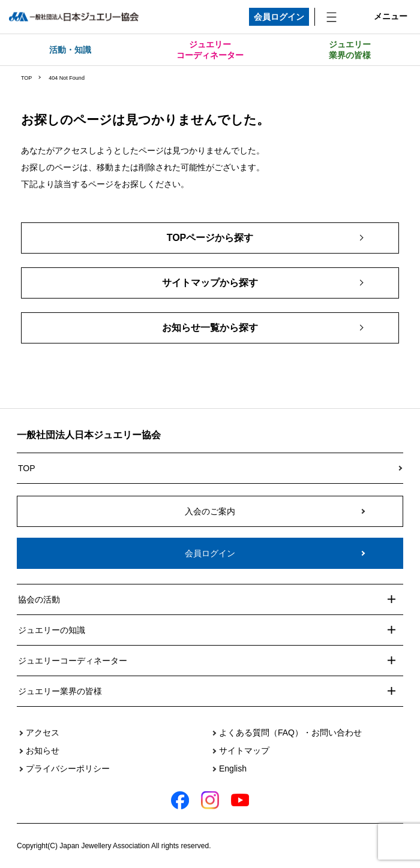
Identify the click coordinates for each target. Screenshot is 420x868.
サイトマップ (244, 751)
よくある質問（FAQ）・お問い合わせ (290, 733)
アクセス (43, 733)
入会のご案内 (210, 511)
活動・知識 (70, 50)
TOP (26, 78)
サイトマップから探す (210, 283)
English (233, 768)
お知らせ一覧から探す (210, 328)
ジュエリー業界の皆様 (350, 50)
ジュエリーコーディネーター (210, 50)
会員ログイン (279, 17)
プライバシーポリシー (68, 768)
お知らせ (43, 751)
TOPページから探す (210, 238)
